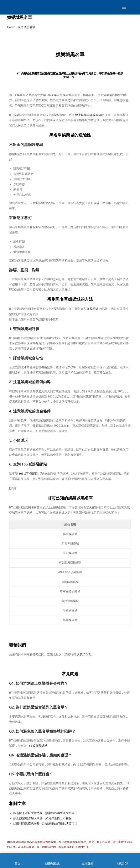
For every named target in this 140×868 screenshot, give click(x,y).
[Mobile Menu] (122, 7)
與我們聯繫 (84, 654)
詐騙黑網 (93, 309)
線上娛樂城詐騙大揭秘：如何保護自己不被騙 (42, 818)
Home (11, 27)
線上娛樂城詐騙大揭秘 (90, 115)
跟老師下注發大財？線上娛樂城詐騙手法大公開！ (45, 813)
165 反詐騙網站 (29, 474)
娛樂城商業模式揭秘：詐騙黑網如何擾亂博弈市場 (45, 823)
